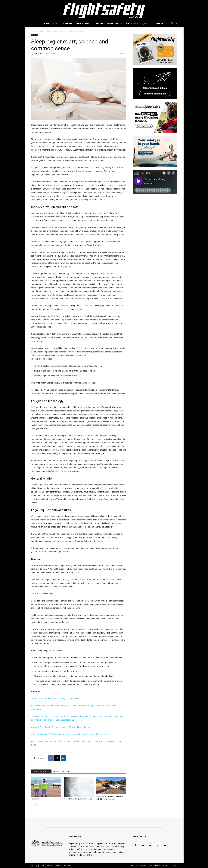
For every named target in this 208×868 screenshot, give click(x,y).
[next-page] (37, 804)
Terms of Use (155, 865)
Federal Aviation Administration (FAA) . (57, 699)
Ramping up (36, 799)
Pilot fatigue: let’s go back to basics (78, 799)
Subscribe (160, 24)
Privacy (166, 865)
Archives (144, 865)
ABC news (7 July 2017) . (70, 734)
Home (46, 24)
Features (67, 24)
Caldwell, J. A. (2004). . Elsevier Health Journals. (62, 727)
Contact (174, 865)
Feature (41, 31)
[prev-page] (33, 804)
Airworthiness (84, 24)
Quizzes (147, 24)
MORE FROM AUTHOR (63, 772)
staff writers (39, 54)
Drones (99, 24)
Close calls (114, 24)
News (56, 24)
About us (135, 865)
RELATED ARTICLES (41, 772)
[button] (173, 24)
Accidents (132, 24)
